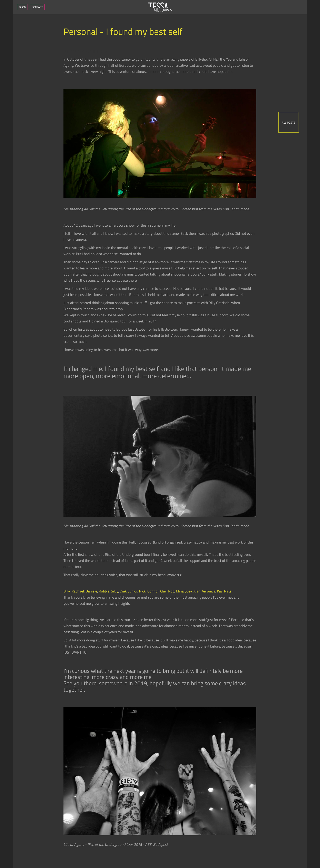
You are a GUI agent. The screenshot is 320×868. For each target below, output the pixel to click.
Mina (180, 591)
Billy (67, 591)
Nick (142, 591)
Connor (153, 591)
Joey (189, 591)
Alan (197, 591)
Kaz (220, 591)
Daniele (91, 591)
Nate (228, 591)
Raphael (78, 591)
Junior (133, 591)
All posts (288, 122)
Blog (22, 7)
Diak (123, 591)
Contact (37, 7)
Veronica (209, 591)
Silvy (115, 591)
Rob (171, 591)
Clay (163, 591)
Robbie (104, 591)
